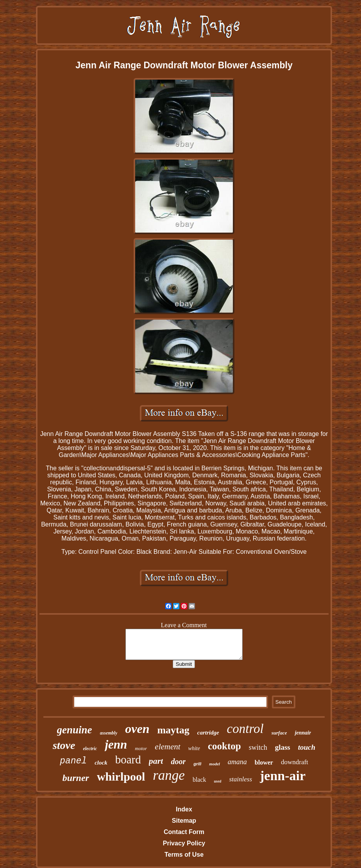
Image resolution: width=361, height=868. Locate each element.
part (156, 761)
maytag (173, 730)
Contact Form (184, 832)
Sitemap (184, 821)
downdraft (295, 762)
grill (197, 764)
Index (184, 809)
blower (264, 762)
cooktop (224, 746)
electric (90, 749)
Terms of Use (184, 855)
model (214, 764)
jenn (116, 744)
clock (101, 763)
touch (307, 747)
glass (283, 747)
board (128, 759)
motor (141, 748)
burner (76, 778)
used (218, 781)
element (167, 747)
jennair (303, 733)
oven (137, 729)
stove (64, 745)
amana (237, 762)
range (169, 775)
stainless (240, 779)
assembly (109, 733)
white (194, 748)
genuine (75, 730)
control (245, 729)
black (199, 780)
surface (279, 733)
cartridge (208, 733)
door (178, 761)
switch (258, 747)
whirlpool (121, 776)
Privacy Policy (184, 843)
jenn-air (283, 776)
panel (73, 761)
